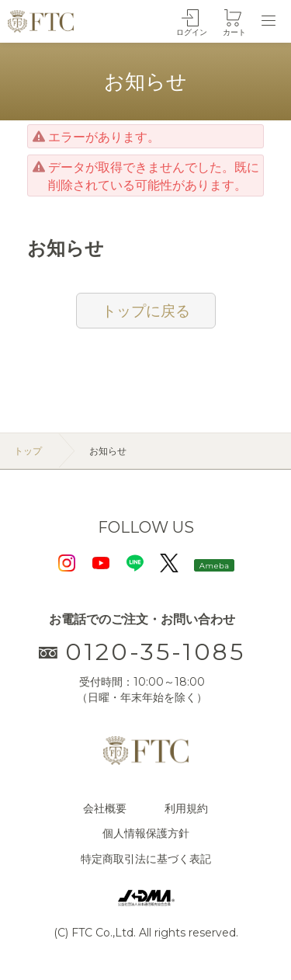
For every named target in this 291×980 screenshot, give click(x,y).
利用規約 (186, 808)
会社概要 (105, 808)
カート (234, 32)
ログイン (192, 32)
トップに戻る (146, 311)
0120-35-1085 (142, 652)
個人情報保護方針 (146, 833)
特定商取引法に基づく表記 (146, 859)
